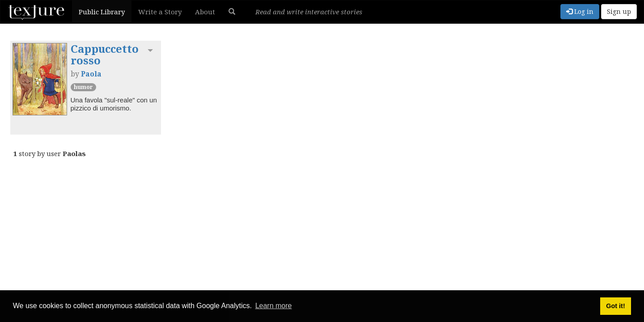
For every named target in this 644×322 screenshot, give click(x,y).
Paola (91, 74)
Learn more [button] (274, 306)
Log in (580, 11)
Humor (83, 87)
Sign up (619, 11)
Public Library (102, 12)
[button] (232, 12)
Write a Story (160, 12)
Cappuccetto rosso (105, 54)
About (205, 12)
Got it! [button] (615, 306)
